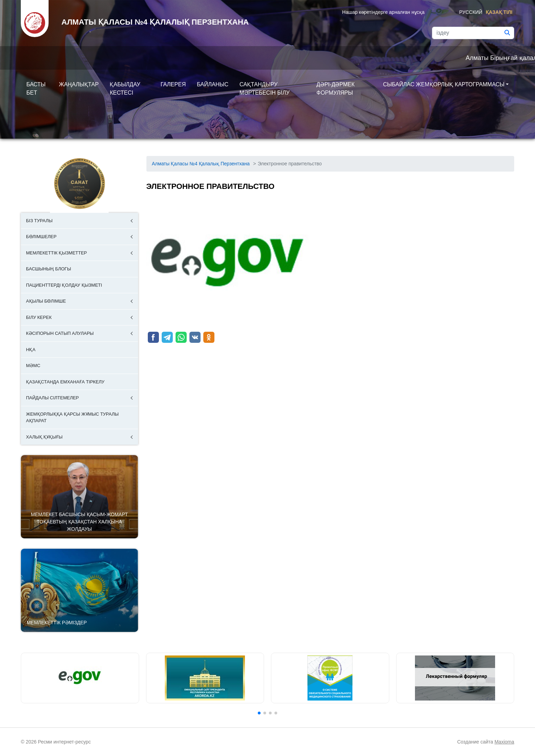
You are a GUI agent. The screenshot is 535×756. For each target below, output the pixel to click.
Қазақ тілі (499, 12)
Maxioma (504, 742)
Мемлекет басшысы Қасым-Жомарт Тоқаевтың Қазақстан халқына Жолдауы (79, 522)
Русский (471, 12)
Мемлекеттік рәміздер (57, 623)
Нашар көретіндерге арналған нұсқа (383, 12)
